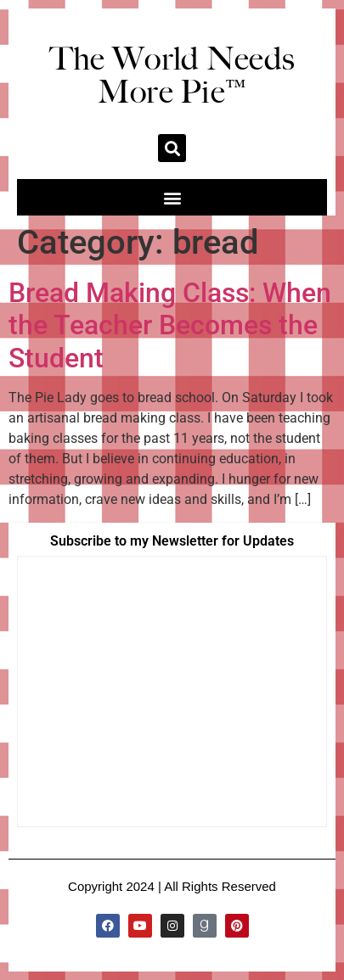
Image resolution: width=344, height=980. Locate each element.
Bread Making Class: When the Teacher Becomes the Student (170, 325)
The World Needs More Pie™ (172, 75)
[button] (172, 148)
